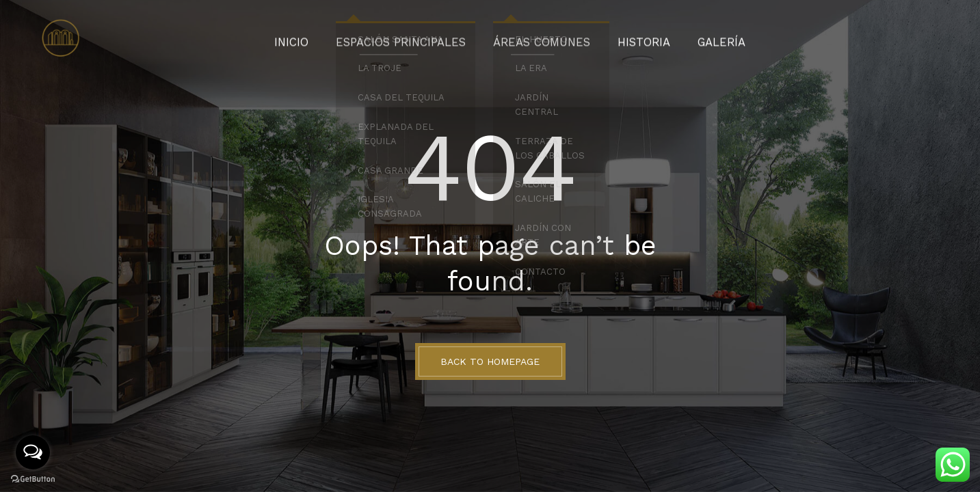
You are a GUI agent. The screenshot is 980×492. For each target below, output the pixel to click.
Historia (627, 38)
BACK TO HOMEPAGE (490, 361)
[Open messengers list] (33, 452)
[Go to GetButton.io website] (33, 478)
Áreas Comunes (537, 38)
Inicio (318, 38)
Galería (697, 38)
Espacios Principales (414, 38)
